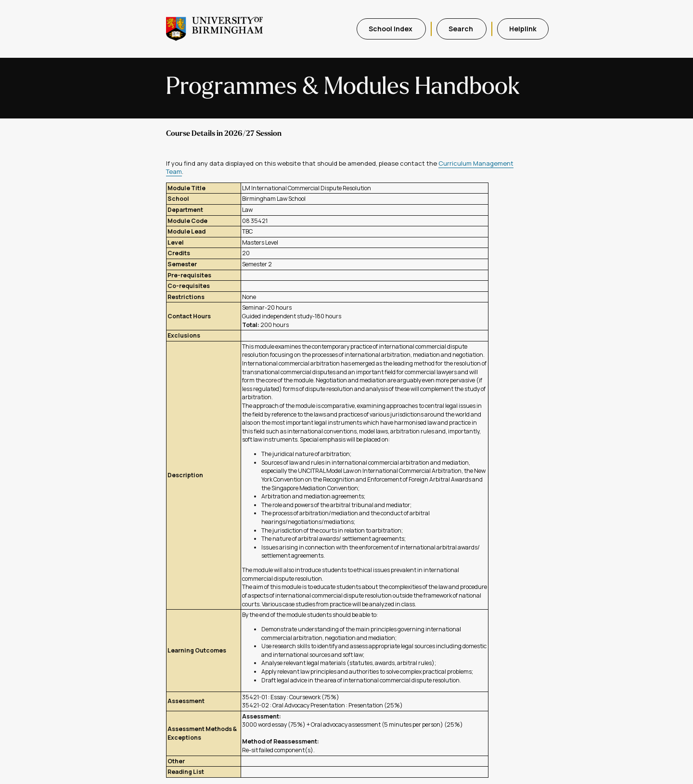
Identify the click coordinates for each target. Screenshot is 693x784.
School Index (391, 29)
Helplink (523, 29)
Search (462, 29)
